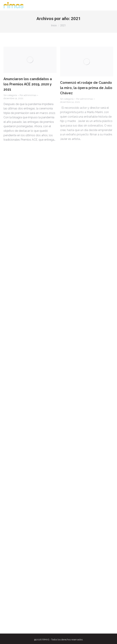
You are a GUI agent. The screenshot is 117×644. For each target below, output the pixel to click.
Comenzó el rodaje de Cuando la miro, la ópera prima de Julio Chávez (86, 88)
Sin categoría (10, 95)
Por (28, 95)
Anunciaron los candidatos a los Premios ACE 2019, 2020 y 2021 (28, 84)
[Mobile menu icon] (110, 5)
